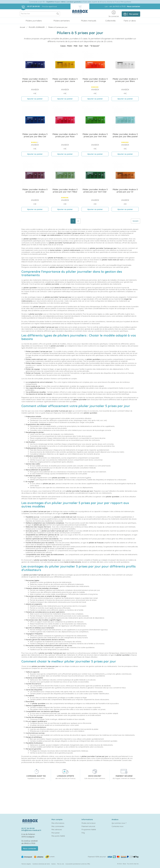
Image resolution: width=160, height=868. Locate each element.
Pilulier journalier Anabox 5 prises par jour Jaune (65, 80)
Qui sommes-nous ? (119, 823)
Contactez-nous (118, 826)
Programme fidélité (89, 830)
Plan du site (61, 864)
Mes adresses (57, 830)
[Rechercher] (40, 14)
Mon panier (56, 833)
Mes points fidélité (58, 836)
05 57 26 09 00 (33, 6)
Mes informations (58, 823)
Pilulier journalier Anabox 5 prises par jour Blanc (125, 80)
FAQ (83, 833)
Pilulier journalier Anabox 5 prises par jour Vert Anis (95, 135)
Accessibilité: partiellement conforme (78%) (78, 864)
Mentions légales (26, 864)
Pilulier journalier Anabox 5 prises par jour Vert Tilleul (65, 191)
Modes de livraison (89, 823)
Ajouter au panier (35, 99)
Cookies (53, 864)
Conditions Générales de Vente (41, 864)
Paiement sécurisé (88, 826)
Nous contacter (134, 6)
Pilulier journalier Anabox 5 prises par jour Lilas (35, 191)
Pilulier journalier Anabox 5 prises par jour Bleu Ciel (35, 135)
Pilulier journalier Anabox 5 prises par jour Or (125, 191)
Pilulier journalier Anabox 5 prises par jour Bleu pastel (125, 135)
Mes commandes (58, 826)
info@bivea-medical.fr (31, 830)
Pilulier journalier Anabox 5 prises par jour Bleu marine (35, 80)
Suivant (136, 221)
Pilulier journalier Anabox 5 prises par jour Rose (65, 135)
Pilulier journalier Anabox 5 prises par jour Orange (95, 80)
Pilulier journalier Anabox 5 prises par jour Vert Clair (95, 191)
